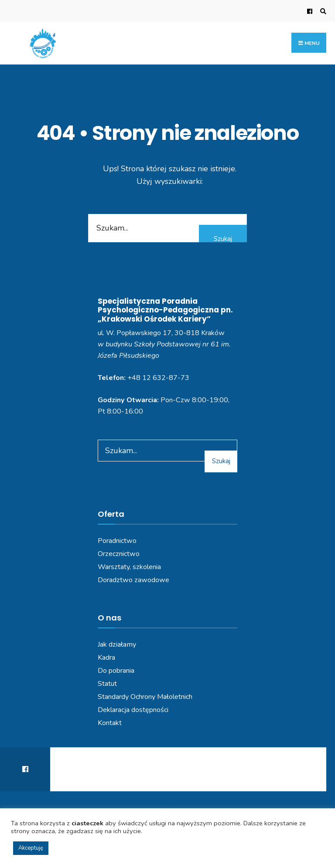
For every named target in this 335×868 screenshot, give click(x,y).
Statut (107, 684)
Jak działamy (117, 644)
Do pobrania (116, 671)
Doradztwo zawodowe (133, 580)
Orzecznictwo (119, 554)
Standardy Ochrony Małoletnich (145, 697)
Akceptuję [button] (31, 848)
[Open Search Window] (322, 11)
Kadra (106, 658)
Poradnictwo (117, 541)
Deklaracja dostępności (133, 710)
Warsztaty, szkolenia (129, 567)
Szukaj (223, 239)
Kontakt (110, 723)
